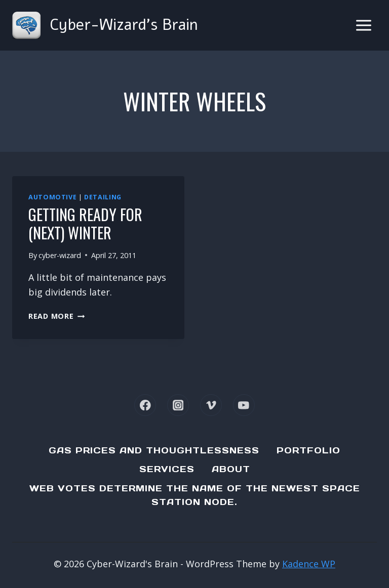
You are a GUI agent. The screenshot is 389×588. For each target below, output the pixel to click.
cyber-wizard (60, 255)
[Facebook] (145, 405)
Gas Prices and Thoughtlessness (154, 450)
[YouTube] (244, 405)
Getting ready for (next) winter (85, 223)
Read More (56, 316)
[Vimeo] (211, 405)
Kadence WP (309, 564)
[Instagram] (178, 405)
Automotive (52, 197)
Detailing (103, 197)
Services (167, 469)
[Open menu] (363, 25)
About (231, 469)
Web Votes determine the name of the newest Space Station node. (195, 495)
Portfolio (308, 450)
